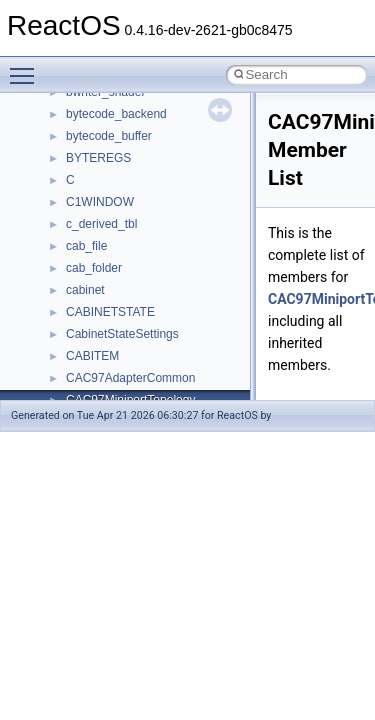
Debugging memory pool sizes (114, 174)
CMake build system (88, 130)
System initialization (86, 240)
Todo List (58, 372)
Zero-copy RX (71, 218)
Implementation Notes (92, 306)
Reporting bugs (74, 196)
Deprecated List (76, 394)
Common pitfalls (77, 152)
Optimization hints (81, 284)
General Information (87, 350)
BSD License (68, 328)
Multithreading (71, 262)
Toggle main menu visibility (27, 67)
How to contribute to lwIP (100, 108)
